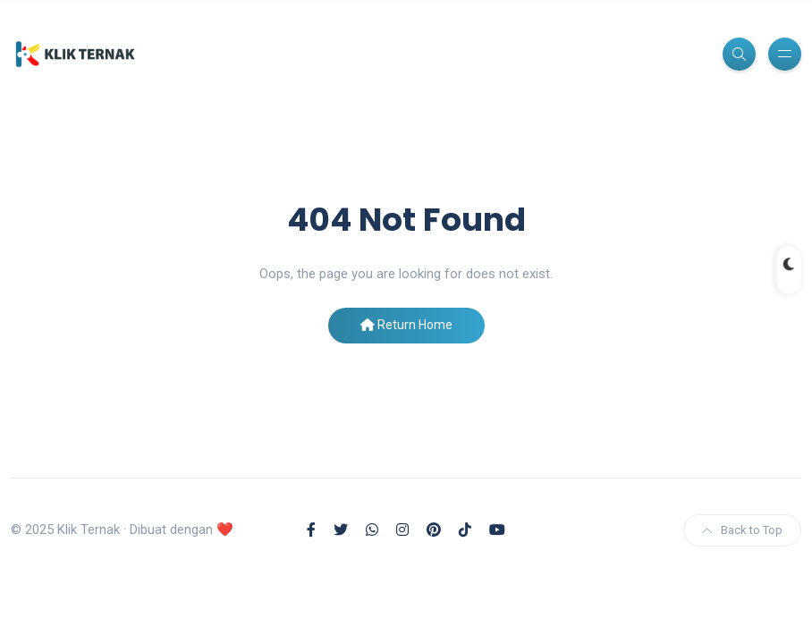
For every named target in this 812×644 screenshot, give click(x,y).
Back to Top (742, 530)
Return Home (406, 325)
